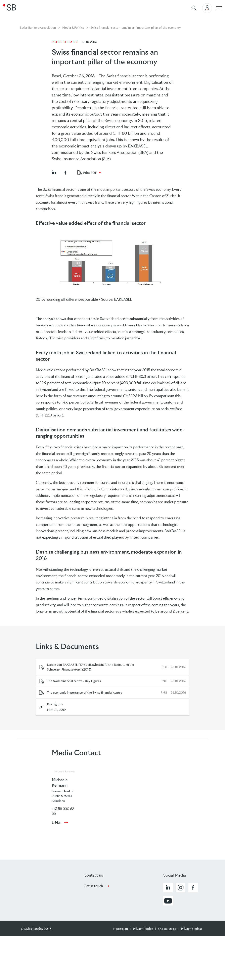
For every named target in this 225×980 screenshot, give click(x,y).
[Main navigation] (219, 8)
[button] (54, 172)
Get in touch (93, 886)
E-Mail (57, 822)
